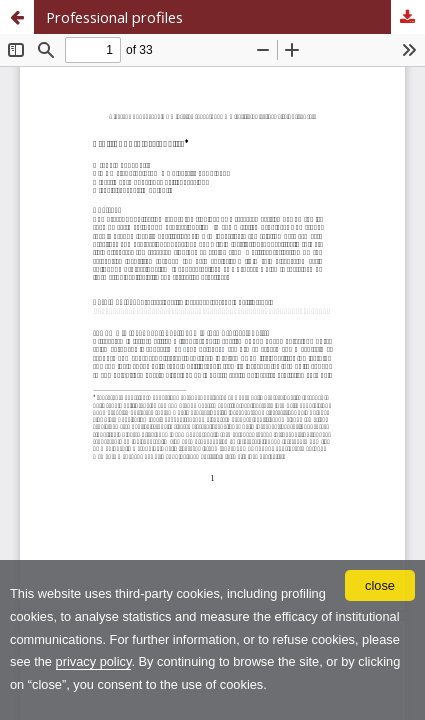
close (380, 585)
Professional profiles (114, 17)
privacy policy (94, 661)
